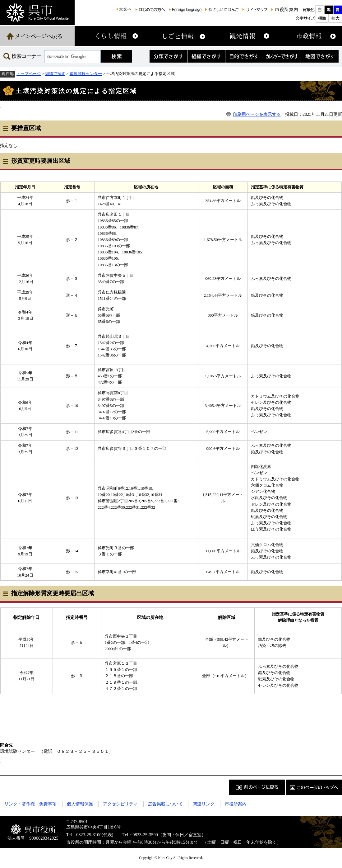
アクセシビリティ (120, 804)
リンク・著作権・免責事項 (30, 804)
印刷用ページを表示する (257, 114)
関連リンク (204, 804)
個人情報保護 (80, 804)
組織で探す (55, 74)
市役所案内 (236, 804)
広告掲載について (165, 804)
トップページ (29, 74)
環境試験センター (86, 74)
